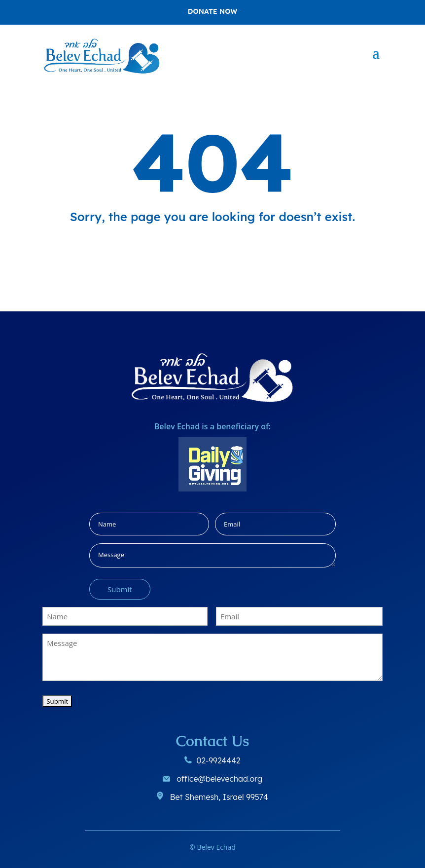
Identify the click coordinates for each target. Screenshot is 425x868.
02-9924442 (218, 760)
